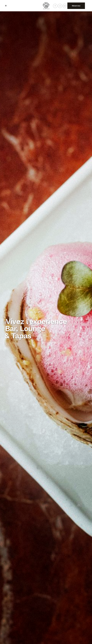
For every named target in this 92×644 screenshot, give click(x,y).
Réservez (76, 6)
